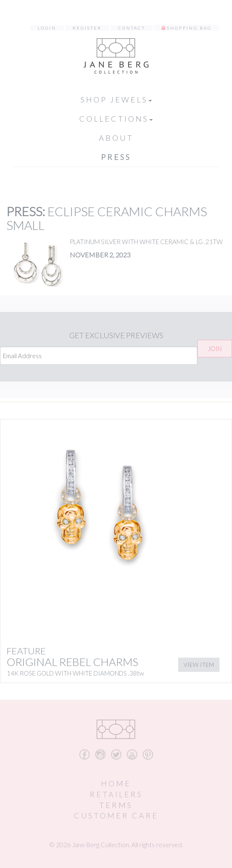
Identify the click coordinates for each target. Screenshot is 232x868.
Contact (132, 28)
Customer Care (116, 816)
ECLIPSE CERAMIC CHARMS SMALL (107, 218)
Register (87, 28)
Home (116, 783)
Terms (116, 805)
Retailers (116, 794)
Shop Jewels (116, 100)
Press (116, 157)
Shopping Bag (189, 28)
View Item (199, 665)
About (116, 138)
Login (47, 28)
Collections (116, 119)
